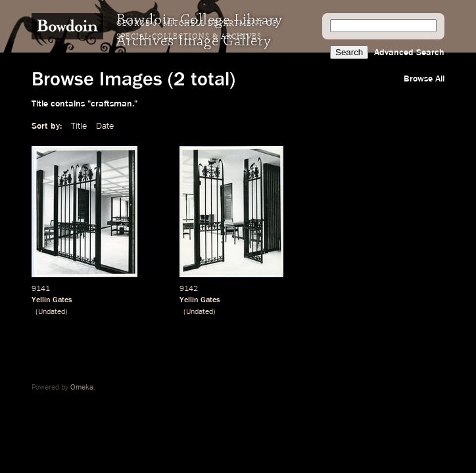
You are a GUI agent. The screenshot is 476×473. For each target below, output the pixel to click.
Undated (52, 312)
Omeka (82, 388)
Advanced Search (409, 53)
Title (79, 126)
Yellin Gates (52, 300)
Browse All (424, 79)
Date (105, 126)
